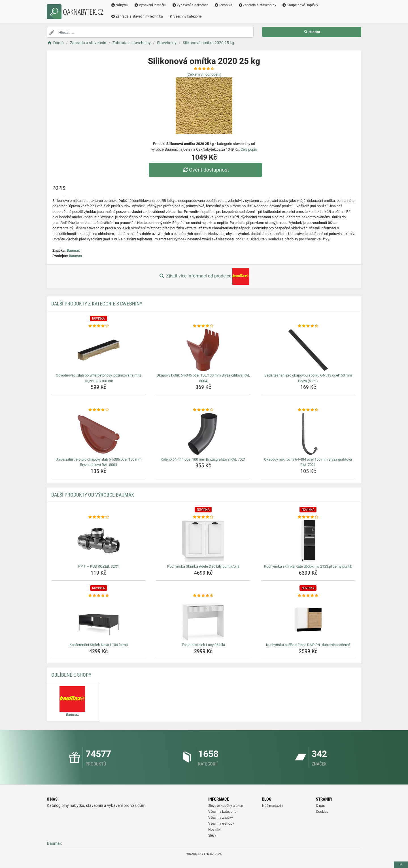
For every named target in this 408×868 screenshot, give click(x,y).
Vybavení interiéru (150, 5)
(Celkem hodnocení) (204, 74)
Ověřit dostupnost (205, 170)
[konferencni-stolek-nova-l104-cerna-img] (99, 619)
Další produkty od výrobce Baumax (93, 495)
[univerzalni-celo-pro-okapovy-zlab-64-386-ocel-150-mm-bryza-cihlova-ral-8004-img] (99, 434)
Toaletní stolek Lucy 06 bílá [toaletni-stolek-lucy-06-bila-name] (203, 645)
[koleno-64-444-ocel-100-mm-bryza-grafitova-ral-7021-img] (203, 434)
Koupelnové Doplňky (300, 5)
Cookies (322, 812)
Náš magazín (272, 806)
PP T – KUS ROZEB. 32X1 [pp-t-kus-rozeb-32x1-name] (99, 566)
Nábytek (120, 5)
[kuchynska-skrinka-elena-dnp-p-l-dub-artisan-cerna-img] (308, 619)
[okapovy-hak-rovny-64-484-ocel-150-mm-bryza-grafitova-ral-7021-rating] (308, 410)
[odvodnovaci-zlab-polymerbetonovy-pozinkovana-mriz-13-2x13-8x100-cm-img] (99, 350)
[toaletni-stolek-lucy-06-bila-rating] (203, 596)
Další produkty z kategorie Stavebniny (97, 304)
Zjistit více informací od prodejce (204, 276)
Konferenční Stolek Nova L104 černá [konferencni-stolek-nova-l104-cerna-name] (99, 645)
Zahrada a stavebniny (257, 5)
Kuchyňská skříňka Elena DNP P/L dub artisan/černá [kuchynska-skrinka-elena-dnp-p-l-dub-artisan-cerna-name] (308, 645)
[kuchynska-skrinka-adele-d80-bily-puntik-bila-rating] (203, 517)
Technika (223, 5)
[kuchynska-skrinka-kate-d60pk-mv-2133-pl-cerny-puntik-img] (308, 541)
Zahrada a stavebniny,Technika (137, 16)
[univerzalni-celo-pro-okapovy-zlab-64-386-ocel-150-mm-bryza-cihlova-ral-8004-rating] (99, 410)
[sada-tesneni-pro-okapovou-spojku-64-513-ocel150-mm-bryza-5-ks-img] (308, 350)
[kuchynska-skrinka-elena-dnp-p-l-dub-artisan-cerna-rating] (308, 596)
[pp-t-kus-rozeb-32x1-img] (99, 541)
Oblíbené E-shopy (71, 675)
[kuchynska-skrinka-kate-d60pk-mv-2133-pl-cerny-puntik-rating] (308, 517)
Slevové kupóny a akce (226, 806)
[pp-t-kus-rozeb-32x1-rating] (99, 517)
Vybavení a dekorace (190, 5)
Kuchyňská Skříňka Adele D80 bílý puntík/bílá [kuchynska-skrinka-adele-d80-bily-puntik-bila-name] (203, 566)
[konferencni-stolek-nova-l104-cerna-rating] (99, 596)
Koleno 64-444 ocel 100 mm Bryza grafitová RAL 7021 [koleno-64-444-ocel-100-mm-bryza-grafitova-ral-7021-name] (203, 459)
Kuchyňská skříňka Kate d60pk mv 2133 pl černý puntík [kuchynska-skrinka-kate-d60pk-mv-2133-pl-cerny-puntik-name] (308, 566)
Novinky (214, 829)
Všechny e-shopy (221, 824)
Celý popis (249, 149)
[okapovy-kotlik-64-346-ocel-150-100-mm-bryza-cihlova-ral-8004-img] (203, 350)
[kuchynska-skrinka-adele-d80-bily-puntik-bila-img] (203, 541)
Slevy (212, 835)
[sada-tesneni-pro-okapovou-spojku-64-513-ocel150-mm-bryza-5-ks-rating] (308, 326)
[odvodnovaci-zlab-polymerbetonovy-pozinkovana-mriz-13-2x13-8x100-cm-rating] (99, 326)
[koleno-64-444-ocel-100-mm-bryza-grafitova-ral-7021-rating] (203, 410)
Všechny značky (221, 818)
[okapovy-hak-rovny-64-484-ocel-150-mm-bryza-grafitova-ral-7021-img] (308, 434)
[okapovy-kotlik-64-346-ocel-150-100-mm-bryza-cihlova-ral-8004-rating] (203, 326)
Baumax (73, 250)
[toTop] (401, 865)
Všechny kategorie (185, 16)
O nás (320, 806)
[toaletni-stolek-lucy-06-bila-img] (203, 619)
